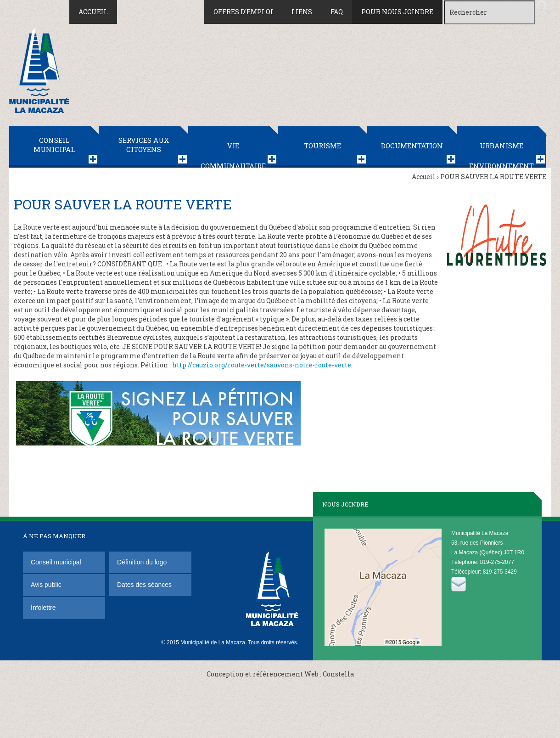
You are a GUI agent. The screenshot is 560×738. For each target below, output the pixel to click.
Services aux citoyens (144, 145)
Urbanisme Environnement (501, 154)
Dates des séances (144, 585)
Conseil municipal (54, 145)
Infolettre (43, 608)
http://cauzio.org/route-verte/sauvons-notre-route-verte (262, 365)
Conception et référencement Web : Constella (280, 674)
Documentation (412, 146)
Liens (302, 12)
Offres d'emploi (243, 12)
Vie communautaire (233, 154)
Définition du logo (143, 562)
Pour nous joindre (397, 12)
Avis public (46, 585)
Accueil (93, 12)
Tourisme (322, 146)
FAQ (337, 12)
